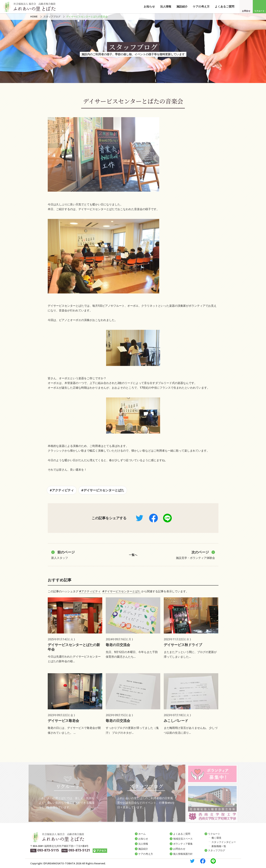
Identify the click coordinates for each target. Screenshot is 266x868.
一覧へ (133, 555)
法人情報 (166, 6)
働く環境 (216, 838)
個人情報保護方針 (183, 854)
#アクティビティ (62, 490)
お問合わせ (179, 849)
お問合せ (246, 11)
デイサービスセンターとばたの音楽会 (87, 16)
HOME (34, 16)
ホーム (142, 834)
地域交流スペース (183, 839)
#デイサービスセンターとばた (103, 490)
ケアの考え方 (201, 6)
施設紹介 (182, 6)
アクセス (101, 850)
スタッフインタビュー (224, 842)
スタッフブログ (52, 16)
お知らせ (149, 6)
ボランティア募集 (183, 844)
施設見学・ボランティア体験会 (195, 555)
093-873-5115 (48, 850)
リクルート (259, 11)
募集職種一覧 (219, 846)
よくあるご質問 (225, 6)
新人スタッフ (63, 555)
